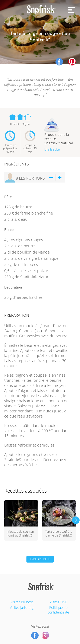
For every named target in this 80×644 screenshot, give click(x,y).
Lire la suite (52, 149)
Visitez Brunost (22, 602)
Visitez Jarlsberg (22, 608)
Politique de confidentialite (58, 610)
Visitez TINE (58, 602)
